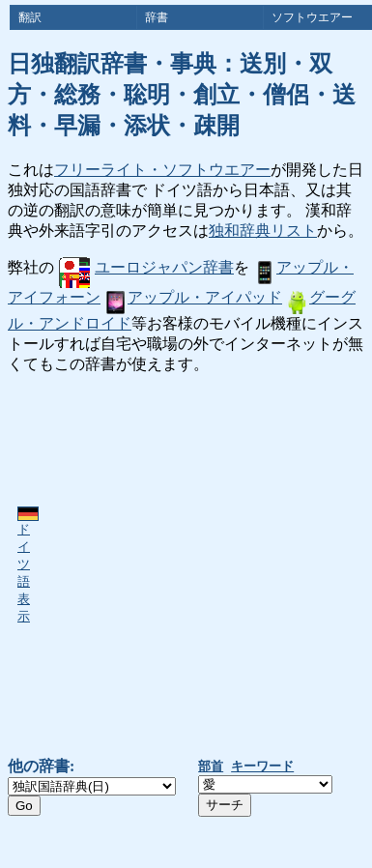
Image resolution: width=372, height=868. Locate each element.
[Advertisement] (181, 566)
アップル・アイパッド (193, 297)
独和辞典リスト (263, 231)
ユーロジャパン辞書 (146, 267)
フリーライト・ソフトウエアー (162, 170)
